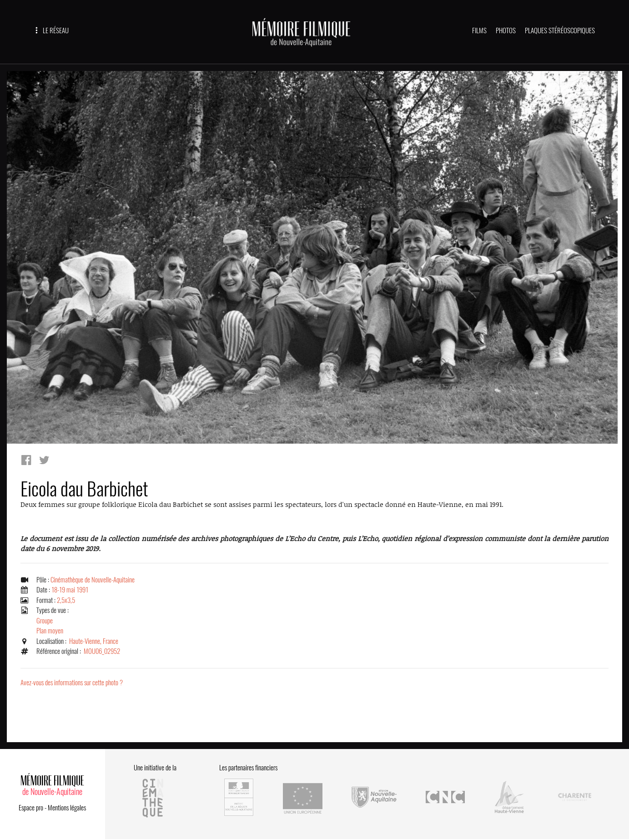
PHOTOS (506, 30)
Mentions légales (67, 808)
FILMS (479, 30)
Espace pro (31, 808)
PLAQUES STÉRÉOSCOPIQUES (560, 30)
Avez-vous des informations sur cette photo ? (72, 683)
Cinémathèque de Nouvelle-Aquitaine (93, 580)
